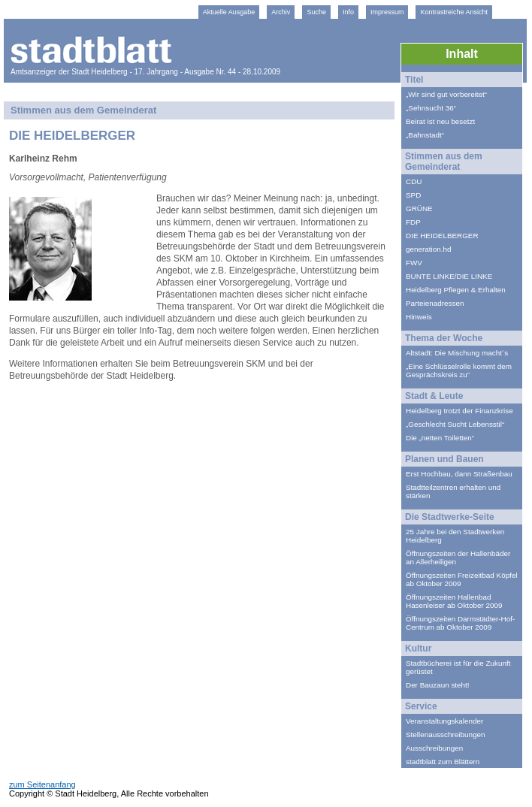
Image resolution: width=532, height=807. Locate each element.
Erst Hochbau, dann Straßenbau (459, 474)
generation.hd (428, 249)
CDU (414, 181)
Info (348, 12)
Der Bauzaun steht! (438, 685)
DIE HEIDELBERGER (442, 236)
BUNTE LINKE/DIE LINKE (449, 276)
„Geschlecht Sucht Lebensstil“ (455, 424)
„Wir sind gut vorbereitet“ (446, 94)
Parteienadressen (435, 303)
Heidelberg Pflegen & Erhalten (456, 290)
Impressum (387, 12)
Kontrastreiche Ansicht (454, 12)
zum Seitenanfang (42, 784)
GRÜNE (419, 209)
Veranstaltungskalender (444, 721)
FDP (413, 222)
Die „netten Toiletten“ (440, 438)
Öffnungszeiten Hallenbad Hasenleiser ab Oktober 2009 (454, 601)
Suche (316, 12)
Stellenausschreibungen (445, 734)
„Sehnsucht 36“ (431, 108)
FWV (414, 263)
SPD (413, 195)
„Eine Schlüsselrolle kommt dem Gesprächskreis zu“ (459, 370)
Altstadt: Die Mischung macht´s (457, 353)
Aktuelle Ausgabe (229, 12)
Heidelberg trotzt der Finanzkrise (459, 411)
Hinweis (419, 317)
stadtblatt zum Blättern (443, 762)
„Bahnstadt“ (425, 135)
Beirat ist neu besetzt (440, 121)
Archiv (281, 12)
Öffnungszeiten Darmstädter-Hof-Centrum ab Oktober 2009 (460, 623)
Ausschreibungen (434, 748)
